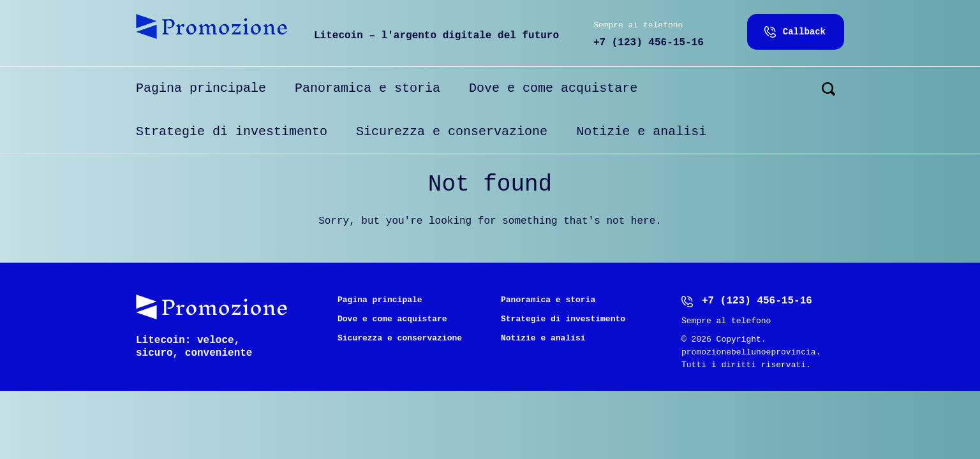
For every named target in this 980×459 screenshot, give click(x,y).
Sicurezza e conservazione (452, 132)
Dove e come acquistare (553, 88)
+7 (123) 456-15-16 (649, 43)
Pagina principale (201, 88)
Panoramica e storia (367, 88)
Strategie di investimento (232, 132)
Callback (804, 32)
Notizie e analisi (641, 132)
